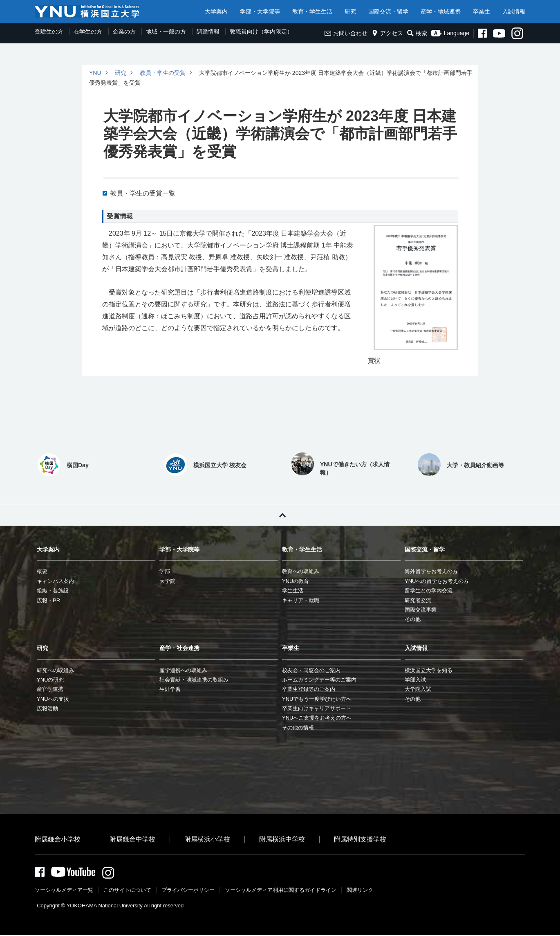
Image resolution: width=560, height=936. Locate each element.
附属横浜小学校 (207, 839)
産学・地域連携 (441, 11)
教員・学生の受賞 (163, 73)
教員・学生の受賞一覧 (143, 193)
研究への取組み (55, 670)
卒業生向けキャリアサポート (317, 708)
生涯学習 (170, 689)
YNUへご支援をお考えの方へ (317, 718)
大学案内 (216, 11)
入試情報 (514, 11)
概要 (42, 571)
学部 (165, 571)
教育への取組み (301, 571)
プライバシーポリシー (188, 891)
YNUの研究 (50, 680)
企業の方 (124, 32)
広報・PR (48, 600)
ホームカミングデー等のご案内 (319, 680)
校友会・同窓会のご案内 (311, 670)
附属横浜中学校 (282, 839)
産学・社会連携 (179, 648)
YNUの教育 (296, 581)
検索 (417, 33)
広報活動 (47, 708)
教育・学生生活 (312, 11)
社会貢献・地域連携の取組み (194, 680)
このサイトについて (127, 891)
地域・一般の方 (166, 32)
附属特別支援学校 (360, 839)
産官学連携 (50, 689)
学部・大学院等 (260, 11)
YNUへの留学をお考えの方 (437, 581)
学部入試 (415, 680)
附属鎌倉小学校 (58, 839)
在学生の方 (88, 32)
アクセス (387, 33)
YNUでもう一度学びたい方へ (317, 699)
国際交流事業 (421, 610)
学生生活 (293, 591)
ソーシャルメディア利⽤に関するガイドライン (281, 891)
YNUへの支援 (53, 699)
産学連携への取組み (183, 670)
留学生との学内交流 (429, 591)
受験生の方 (49, 32)
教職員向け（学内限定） (261, 32)
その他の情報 (298, 728)
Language (450, 33)
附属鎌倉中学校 (132, 839)
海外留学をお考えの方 (431, 571)
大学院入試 (418, 689)
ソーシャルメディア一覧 (64, 891)
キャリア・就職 (301, 600)
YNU (95, 73)
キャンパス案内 (55, 581)
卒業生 (482, 11)
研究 (350, 11)
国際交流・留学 (388, 11)
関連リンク (360, 891)
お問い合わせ (346, 33)
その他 (413, 619)
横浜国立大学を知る (429, 670)
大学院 (167, 581)
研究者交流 (418, 600)
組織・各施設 (53, 591)
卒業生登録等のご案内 (309, 689)
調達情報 (208, 32)
